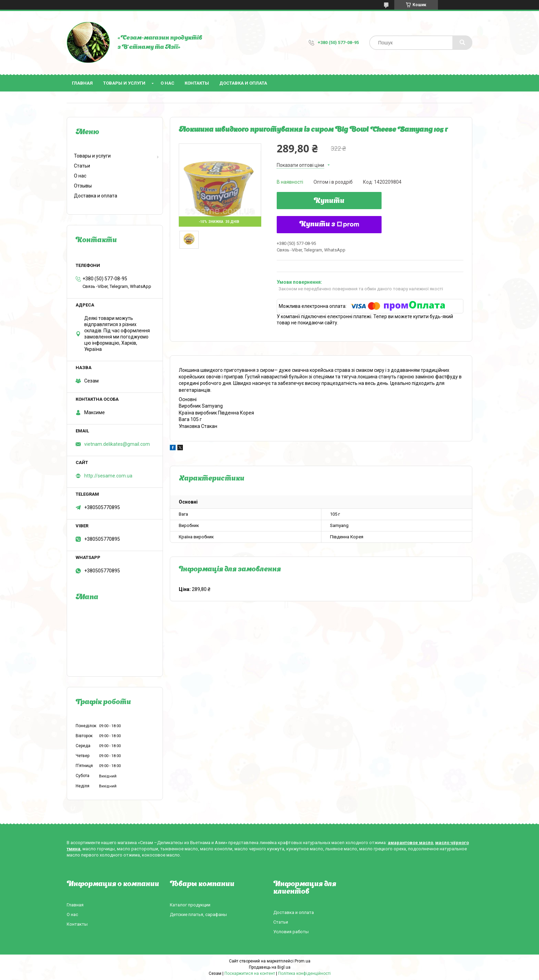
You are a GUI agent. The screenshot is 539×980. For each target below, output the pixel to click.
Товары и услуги (124, 83)
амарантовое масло (410, 843)
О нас (167, 83)
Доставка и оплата (243, 83)
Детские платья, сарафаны (198, 914)
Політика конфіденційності (304, 973)
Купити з (329, 225)
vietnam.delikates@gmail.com (117, 444)
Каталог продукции (190, 905)
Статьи (82, 166)
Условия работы (291, 932)
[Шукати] (462, 43)
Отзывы (83, 186)
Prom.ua (302, 961)
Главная (82, 83)
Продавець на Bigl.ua (270, 967)
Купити (329, 201)
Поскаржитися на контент (250, 973)
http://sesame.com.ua (108, 476)
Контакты (197, 83)
